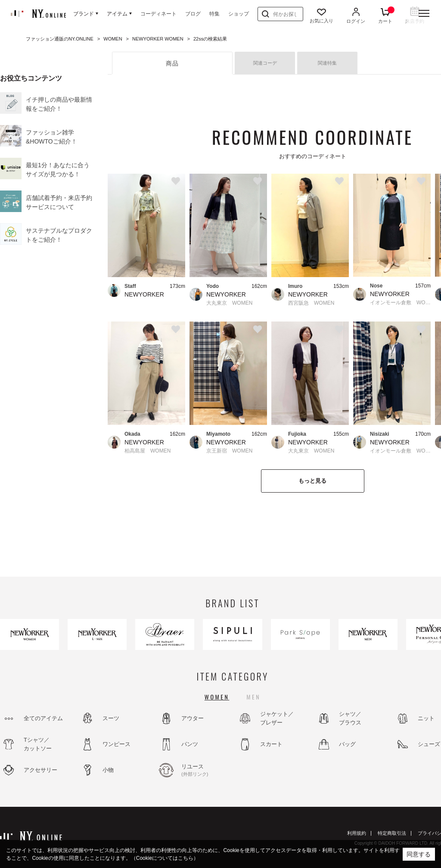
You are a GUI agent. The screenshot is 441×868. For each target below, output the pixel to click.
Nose (376, 286)
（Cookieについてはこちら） (165, 858)
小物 (108, 770)
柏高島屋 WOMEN (148, 451)
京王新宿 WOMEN (229, 451)
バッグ (347, 744)
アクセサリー (40, 770)
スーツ (111, 718)
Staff (130, 286)
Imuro (295, 286)
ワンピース (116, 744)
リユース (205, 771)
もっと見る (312, 481)
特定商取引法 (392, 833)
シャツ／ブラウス (350, 718)
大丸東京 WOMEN (229, 303)
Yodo (213, 286)
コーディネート (158, 14)
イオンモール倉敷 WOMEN (400, 303)
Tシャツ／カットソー (38, 744)
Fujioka (297, 434)
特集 (214, 14)
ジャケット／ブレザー (277, 718)
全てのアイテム (43, 718)
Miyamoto (218, 434)
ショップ (239, 14)
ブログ (193, 14)
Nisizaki (380, 434)
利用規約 (357, 833)
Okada (132, 434)
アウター (193, 718)
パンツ (190, 744)
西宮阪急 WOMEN (311, 303)
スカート (271, 744)
